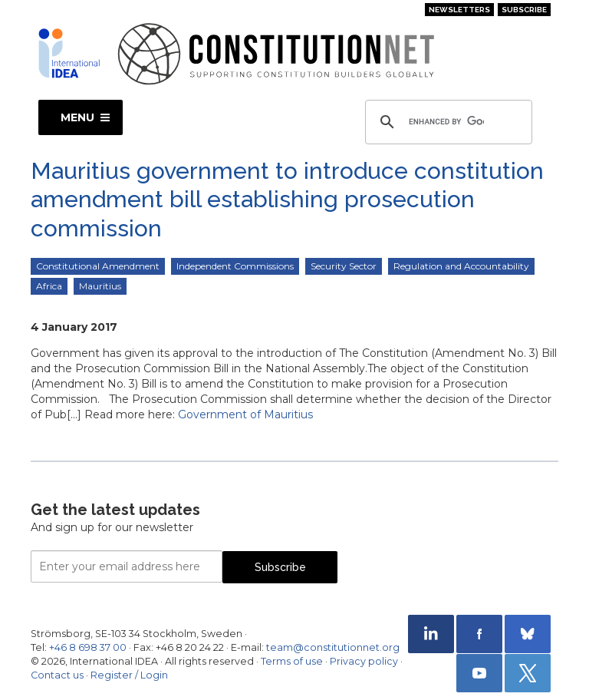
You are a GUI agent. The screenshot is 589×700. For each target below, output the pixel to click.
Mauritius (100, 286)
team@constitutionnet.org (333, 647)
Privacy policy (364, 661)
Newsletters (459, 10)
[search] (446, 122)
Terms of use (292, 661)
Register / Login (129, 675)
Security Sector (344, 266)
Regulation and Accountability (461, 266)
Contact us (57, 675)
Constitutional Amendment (98, 266)
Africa (49, 286)
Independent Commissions (235, 266)
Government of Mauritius (245, 414)
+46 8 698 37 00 (88, 647)
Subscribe (524, 10)
